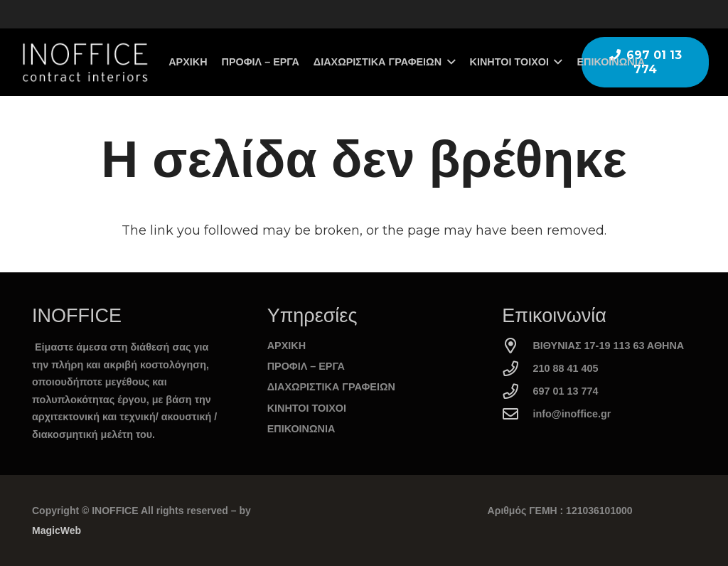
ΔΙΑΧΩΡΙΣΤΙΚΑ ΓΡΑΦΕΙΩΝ (331, 387)
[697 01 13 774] (517, 392)
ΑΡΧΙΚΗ (287, 346)
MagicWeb (57, 530)
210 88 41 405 (565, 368)
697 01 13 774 (565, 391)
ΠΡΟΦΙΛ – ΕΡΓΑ (306, 366)
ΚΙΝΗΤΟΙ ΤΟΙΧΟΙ (307, 408)
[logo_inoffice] (84, 63)
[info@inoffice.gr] (517, 415)
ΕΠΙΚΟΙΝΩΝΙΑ (301, 429)
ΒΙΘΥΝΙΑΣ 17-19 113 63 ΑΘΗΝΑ (608, 346)
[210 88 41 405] (517, 369)
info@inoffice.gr (572, 414)
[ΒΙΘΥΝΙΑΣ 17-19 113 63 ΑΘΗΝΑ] (517, 346)
